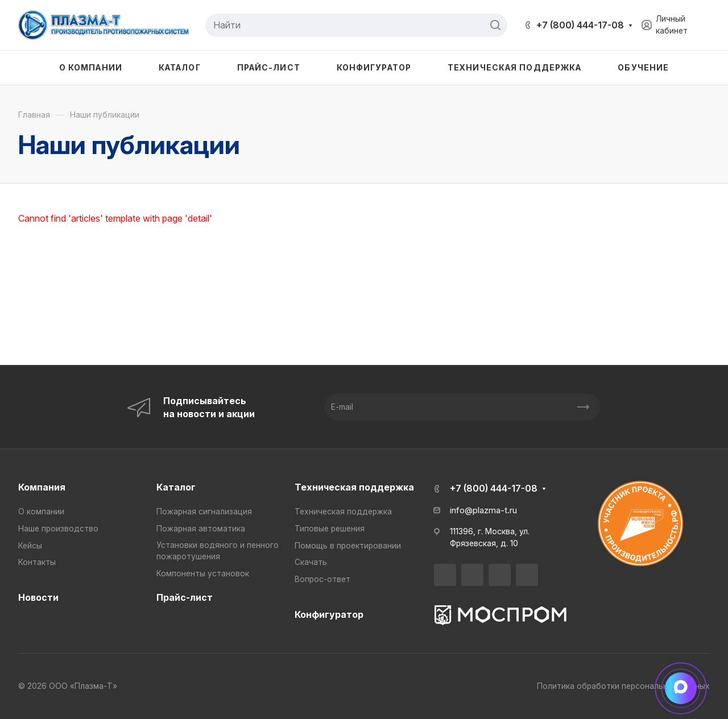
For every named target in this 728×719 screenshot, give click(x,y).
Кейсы (30, 546)
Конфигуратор (329, 614)
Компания (42, 487)
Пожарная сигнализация (204, 512)
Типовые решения (330, 529)
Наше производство (58, 529)
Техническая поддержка (354, 487)
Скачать (311, 562)
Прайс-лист (185, 597)
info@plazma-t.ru (483, 510)
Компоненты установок (203, 573)
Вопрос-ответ (322, 579)
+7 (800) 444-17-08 (580, 25)
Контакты (37, 562)
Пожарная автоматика (201, 529)
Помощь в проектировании (348, 546)
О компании (41, 512)
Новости (38, 597)
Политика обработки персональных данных (623, 686)
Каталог (176, 487)
